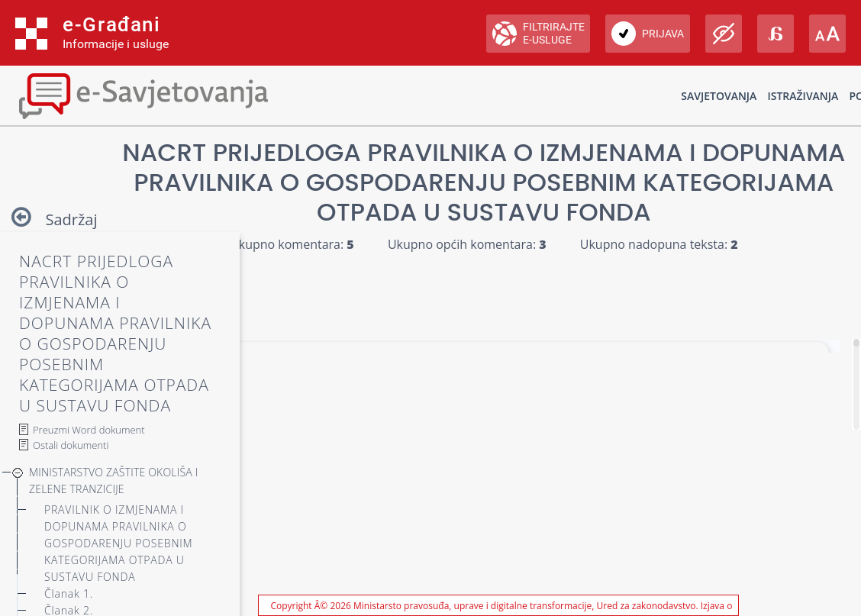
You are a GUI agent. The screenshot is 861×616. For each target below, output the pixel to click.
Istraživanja (803, 96)
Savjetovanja (719, 96)
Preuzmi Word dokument (89, 430)
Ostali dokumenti (71, 445)
